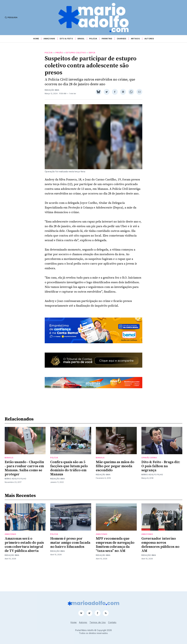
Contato (112, 622)
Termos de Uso (98, 622)
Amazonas (49, 39)
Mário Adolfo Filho (15, 501)
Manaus (9, 480)
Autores (149, 39)
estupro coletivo (76, 53)
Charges (122, 39)
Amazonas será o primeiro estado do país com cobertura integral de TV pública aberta (24, 567)
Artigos (135, 39)
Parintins (107, 39)
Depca (92, 53)
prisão (59, 53)
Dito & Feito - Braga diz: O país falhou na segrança (161, 488)
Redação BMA (52, 90)
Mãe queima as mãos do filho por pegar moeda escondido (115, 488)
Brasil (81, 39)
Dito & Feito (66, 39)
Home (36, 39)
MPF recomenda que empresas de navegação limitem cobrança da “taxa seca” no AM (115, 567)
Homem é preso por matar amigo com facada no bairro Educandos (70, 565)
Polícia (93, 39)
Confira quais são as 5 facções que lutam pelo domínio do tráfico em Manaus (69, 490)
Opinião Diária (149, 480)
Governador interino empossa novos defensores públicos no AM (160, 567)
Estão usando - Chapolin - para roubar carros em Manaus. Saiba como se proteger (24, 490)
